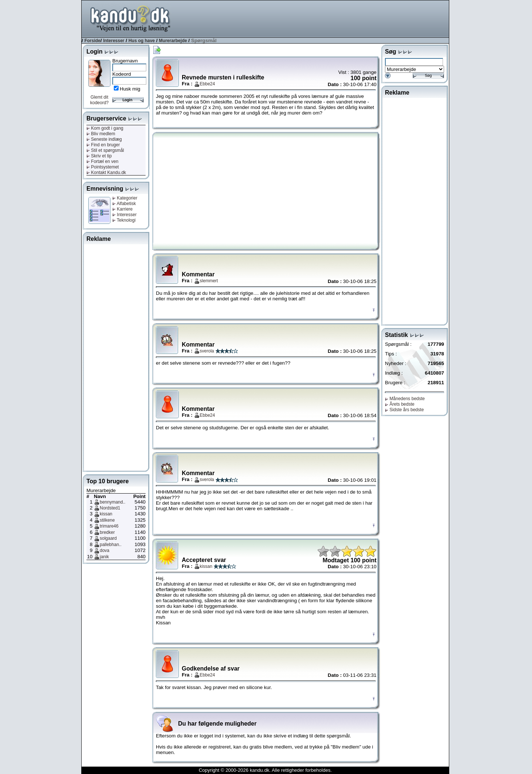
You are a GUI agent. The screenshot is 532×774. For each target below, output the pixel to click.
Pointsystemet (103, 167)
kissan (106, 514)
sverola (207, 351)
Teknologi (124, 220)
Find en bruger (103, 145)
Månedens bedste (405, 399)
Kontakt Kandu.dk (106, 173)
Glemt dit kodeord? (99, 100)
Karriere (122, 209)
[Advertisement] (314, 18)
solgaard (108, 538)
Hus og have (142, 41)
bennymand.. (112, 502)
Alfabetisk (124, 204)
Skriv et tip (99, 156)
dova (105, 550)
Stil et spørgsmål (105, 150)
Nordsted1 (110, 508)
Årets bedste (400, 404)
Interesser (114, 41)
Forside (92, 41)
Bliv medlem (101, 134)
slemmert (209, 281)
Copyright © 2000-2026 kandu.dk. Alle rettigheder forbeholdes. (265, 770)
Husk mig (130, 89)
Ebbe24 (207, 84)
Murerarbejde (173, 41)
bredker (107, 532)
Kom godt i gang (105, 128)
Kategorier (125, 198)
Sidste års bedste (404, 410)
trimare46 (109, 526)
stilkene (107, 520)
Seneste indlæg (104, 139)
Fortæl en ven (102, 161)
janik (104, 557)
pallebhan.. (111, 545)
